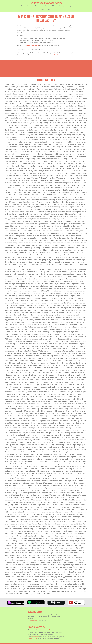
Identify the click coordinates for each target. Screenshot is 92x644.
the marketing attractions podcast (46, 3)
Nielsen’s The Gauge (32, 45)
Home (42, 9)
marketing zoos (33, 638)
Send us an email (33, 621)
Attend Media (50, 630)
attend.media (55, 55)
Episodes (49, 9)
